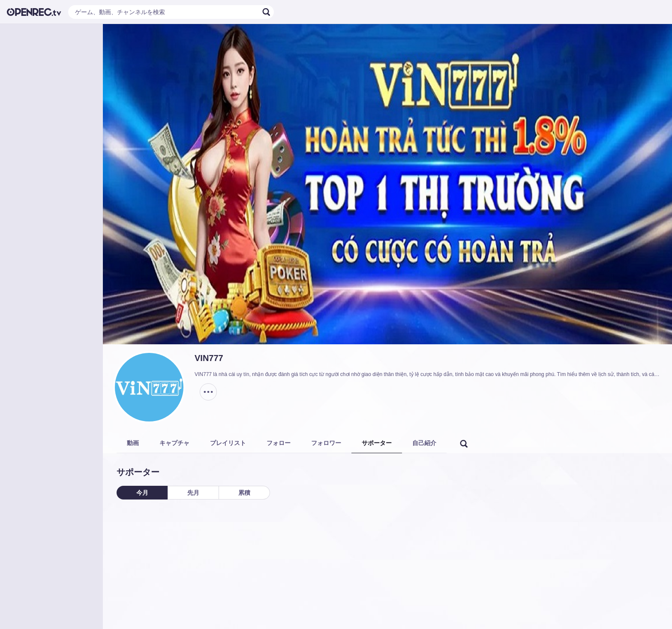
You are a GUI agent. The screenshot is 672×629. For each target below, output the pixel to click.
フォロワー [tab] (326, 443)
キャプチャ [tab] (174, 443)
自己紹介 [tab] (424, 443)
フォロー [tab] (279, 443)
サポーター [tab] (377, 443)
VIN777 (209, 358)
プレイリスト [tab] (228, 443)
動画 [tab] (133, 443)
